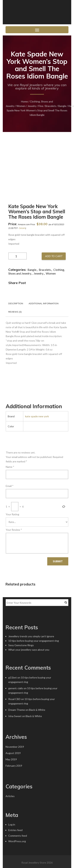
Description (16, 303)
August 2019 (13, 753)
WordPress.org (17, 841)
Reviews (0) (15, 312)
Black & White (37, 710)
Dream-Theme (17, 710)
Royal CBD (14, 699)
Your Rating (12, 514)
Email (10, 486)
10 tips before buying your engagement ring (34, 641)
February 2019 (14, 766)
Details (22, 228)
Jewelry (32, 106)
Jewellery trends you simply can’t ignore (31, 636)
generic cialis (16, 688)
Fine (41, 106)
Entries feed (15, 830)
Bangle (62, 106)
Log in (12, 824)
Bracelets (51, 106)
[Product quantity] (18, 256)
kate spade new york (37, 416)
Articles (10, 796)
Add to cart (54, 256)
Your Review (14, 530)
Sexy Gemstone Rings (21, 645)
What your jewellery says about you (29, 650)
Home (24, 101)
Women (21, 106)
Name (10, 467)
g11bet (13, 677)
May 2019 (11, 759)
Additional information (44, 303)
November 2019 (15, 747)
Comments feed (18, 836)
